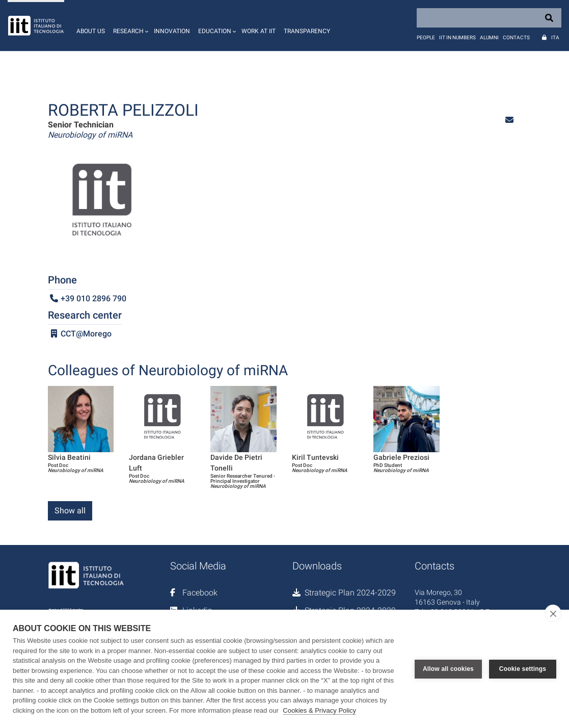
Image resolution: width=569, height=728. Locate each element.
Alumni (489, 37)
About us (91, 31)
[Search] (489, 18)
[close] (553, 613)
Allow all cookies (448, 669)
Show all (70, 511)
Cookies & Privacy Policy (319, 710)
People (426, 37)
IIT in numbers (457, 37)
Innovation (172, 31)
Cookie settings (523, 669)
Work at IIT (259, 31)
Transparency (307, 31)
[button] (129, 25)
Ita (555, 37)
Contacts (516, 37)
